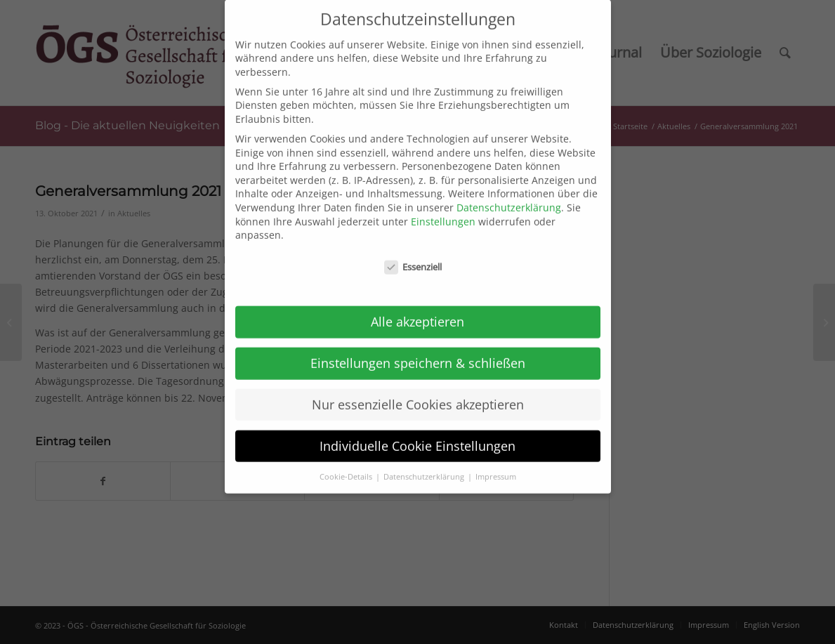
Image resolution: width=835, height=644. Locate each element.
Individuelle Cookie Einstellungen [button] (418, 434)
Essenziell (413, 255)
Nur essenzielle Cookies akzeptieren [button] (418, 393)
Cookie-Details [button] (347, 464)
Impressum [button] (496, 464)
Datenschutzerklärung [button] (425, 464)
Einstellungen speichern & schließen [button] (418, 351)
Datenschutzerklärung (509, 196)
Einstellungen (443, 209)
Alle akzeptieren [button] (418, 310)
